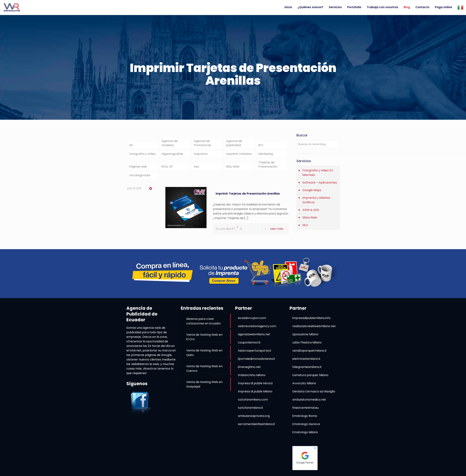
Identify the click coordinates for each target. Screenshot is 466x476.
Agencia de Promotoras (202, 144)
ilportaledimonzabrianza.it (256, 361)
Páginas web (138, 169)
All (131, 146)
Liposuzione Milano (305, 337)
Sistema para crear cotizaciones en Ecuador (204, 323)
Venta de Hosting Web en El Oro (204, 339)
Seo (196, 169)
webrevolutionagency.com (257, 328)
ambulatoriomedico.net (309, 402)
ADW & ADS (311, 210)
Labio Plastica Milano (307, 345)
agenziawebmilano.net (254, 337)
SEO (305, 225)
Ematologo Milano (305, 435)
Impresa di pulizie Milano (255, 394)
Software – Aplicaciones (320, 183)
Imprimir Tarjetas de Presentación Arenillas (248, 196)
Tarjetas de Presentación (268, 166)
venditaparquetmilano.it (309, 353)
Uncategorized (140, 178)
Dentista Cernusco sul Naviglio (314, 394)
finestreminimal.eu (305, 410)
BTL (261, 146)
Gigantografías (172, 155)
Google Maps (312, 190)
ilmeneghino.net (249, 369)
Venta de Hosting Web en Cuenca (204, 371)
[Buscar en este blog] (318, 144)
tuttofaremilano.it (250, 410)
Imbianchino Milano (252, 377)
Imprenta (201, 155)
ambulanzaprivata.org (254, 418)
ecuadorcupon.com (252, 320)
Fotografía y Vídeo (142, 155)
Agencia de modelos (170, 144)
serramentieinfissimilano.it (256, 426)
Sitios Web (310, 218)
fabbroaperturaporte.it (255, 353)
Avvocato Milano (304, 386)
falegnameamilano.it (307, 369)
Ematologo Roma (305, 418)
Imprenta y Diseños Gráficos (316, 200)
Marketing (266, 155)
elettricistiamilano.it (306, 361)
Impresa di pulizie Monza (255, 386)
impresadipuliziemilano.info (311, 320)
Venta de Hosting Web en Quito (204, 355)
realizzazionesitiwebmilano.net (314, 328)
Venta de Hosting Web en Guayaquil (204, 387)
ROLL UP (167, 169)
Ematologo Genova (306, 426)
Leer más (277, 231)
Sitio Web (233, 169)
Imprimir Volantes (239, 155)
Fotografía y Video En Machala (318, 173)
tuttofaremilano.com (253, 402)
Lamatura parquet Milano (310, 377)
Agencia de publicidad (234, 144)
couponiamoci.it (249, 345)
